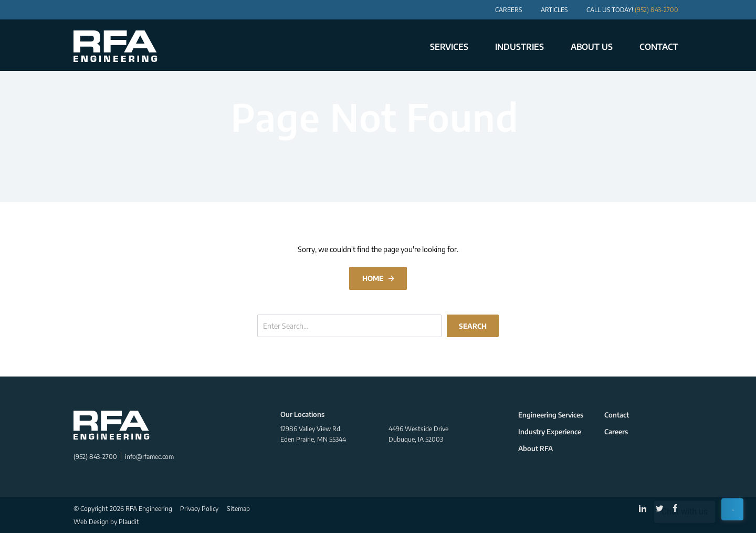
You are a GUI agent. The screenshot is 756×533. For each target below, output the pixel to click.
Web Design (91, 521)
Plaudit (129, 521)
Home (373, 278)
